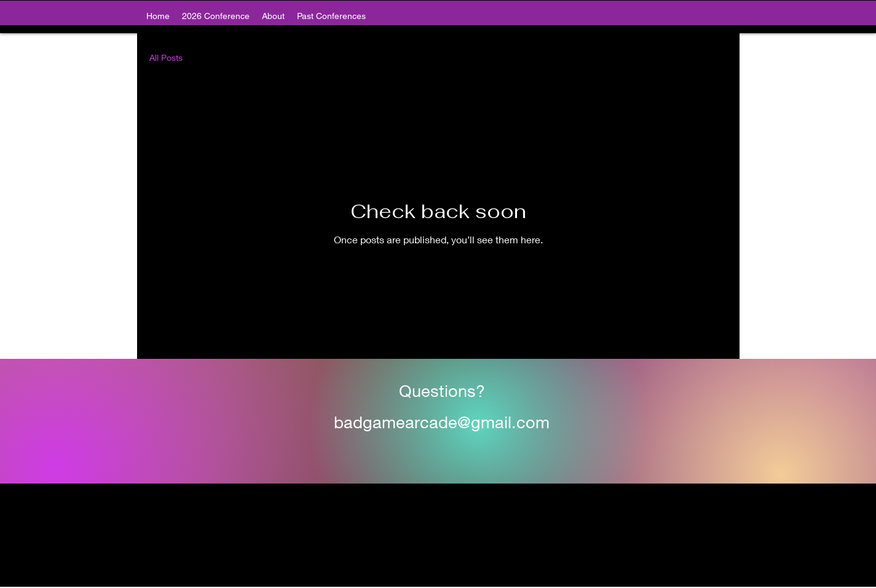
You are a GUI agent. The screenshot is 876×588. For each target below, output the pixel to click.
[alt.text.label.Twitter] (438, 581)
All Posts (166, 57)
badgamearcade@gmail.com (442, 422)
